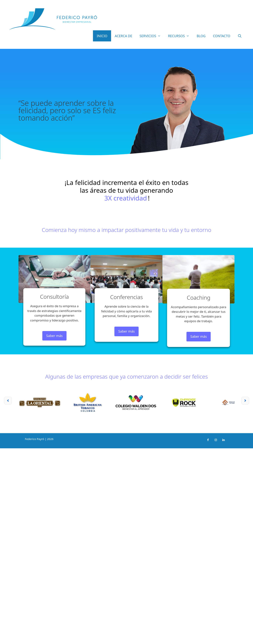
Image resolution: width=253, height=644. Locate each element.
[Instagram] (216, 440)
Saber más (54, 336)
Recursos (180, 36)
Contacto (222, 36)
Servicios (152, 36)
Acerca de (123, 36)
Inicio (102, 36)
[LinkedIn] (224, 440)
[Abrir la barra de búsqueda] (240, 36)
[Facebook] (208, 440)
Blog (201, 36)
